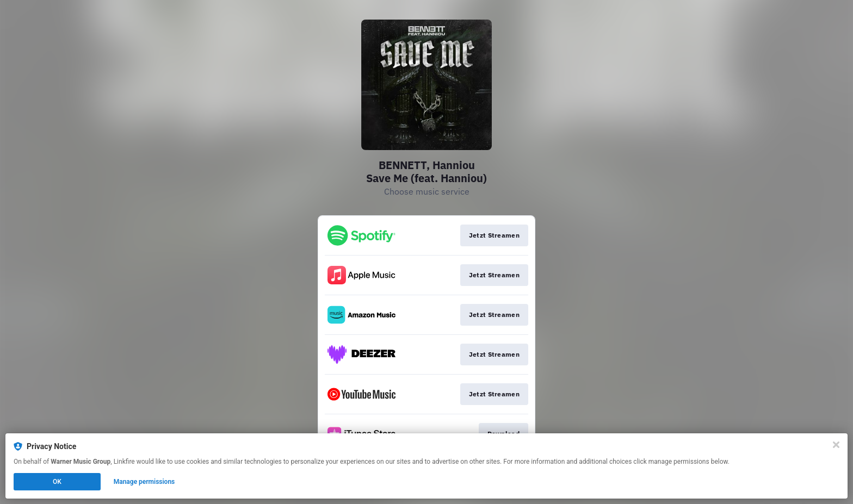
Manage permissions (144, 482)
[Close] (836, 445)
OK (57, 482)
